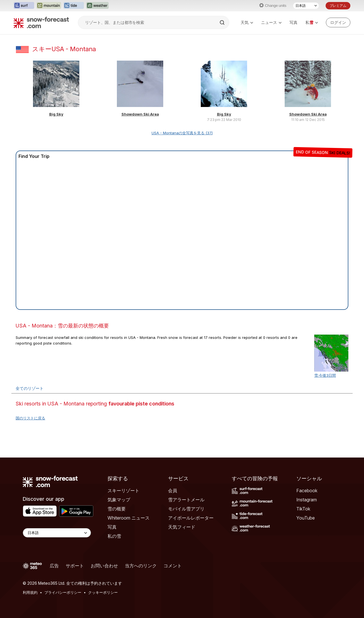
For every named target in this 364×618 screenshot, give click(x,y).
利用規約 (30, 592)
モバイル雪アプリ (186, 509)
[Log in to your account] (338, 22)
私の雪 (114, 536)
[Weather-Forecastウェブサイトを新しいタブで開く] (97, 6)
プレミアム (338, 6)
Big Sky (56, 114)
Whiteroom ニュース (129, 518)
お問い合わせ (104, 566)
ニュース (271, 22)
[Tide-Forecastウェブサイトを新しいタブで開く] (74, 6)
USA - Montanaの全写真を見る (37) (182, 133)
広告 (54, 566)
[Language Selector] (57, 533)
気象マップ (119, 500)
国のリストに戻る (30, 418)
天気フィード (182, 527)
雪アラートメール (186, 500)
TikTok (303, 509)
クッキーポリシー (103, 592)
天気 (247, 22)
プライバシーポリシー (63, 592)
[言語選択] (306, 6)
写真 (293, 22)
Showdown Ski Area (140, 114)
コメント (173, 566)
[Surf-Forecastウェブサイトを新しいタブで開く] (24, 6)
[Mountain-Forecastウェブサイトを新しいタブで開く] (49, 6)
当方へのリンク (141, 566)
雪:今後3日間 (325, 375)
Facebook (307, 491)
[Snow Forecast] (41, 22)
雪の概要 (117, 509)
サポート (75, 566)
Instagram (307, 500)
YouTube (306, 518)
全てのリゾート (30, 388)
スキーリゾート (123, 491)
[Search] (223, 22)
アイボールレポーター (191, 518)
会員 (173, 491)
